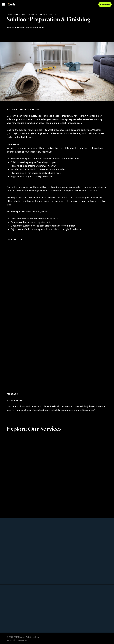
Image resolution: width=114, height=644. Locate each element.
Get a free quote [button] (15, 239)
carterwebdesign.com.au (17, 640)
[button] (4, 5)
